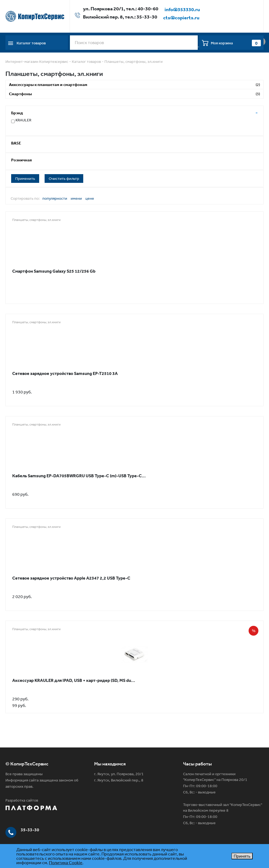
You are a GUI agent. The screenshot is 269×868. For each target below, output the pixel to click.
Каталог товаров (86, 61)
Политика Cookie (66, 863)
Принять (242, 856)
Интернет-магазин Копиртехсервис (37, 61)
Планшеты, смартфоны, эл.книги (134, 61)
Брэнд (17, 113)
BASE (16, 143)
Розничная (21, 160)
